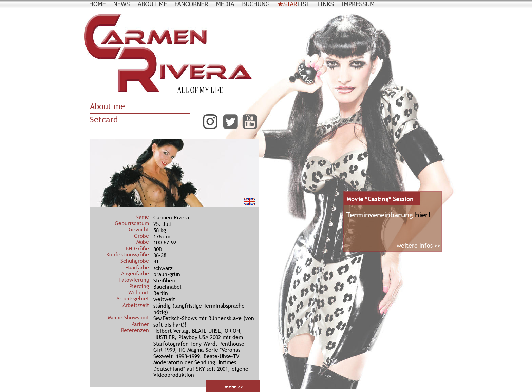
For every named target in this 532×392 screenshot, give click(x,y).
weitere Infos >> (419, 245)
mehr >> (234, 387)
